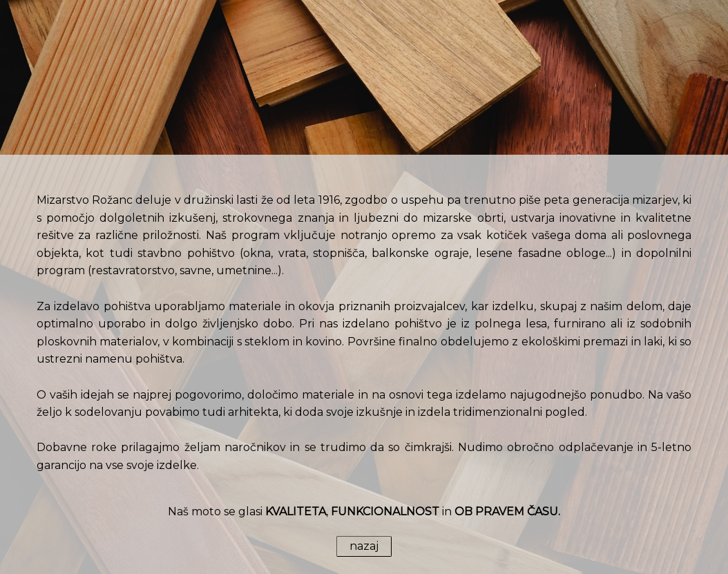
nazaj (364, 546)
